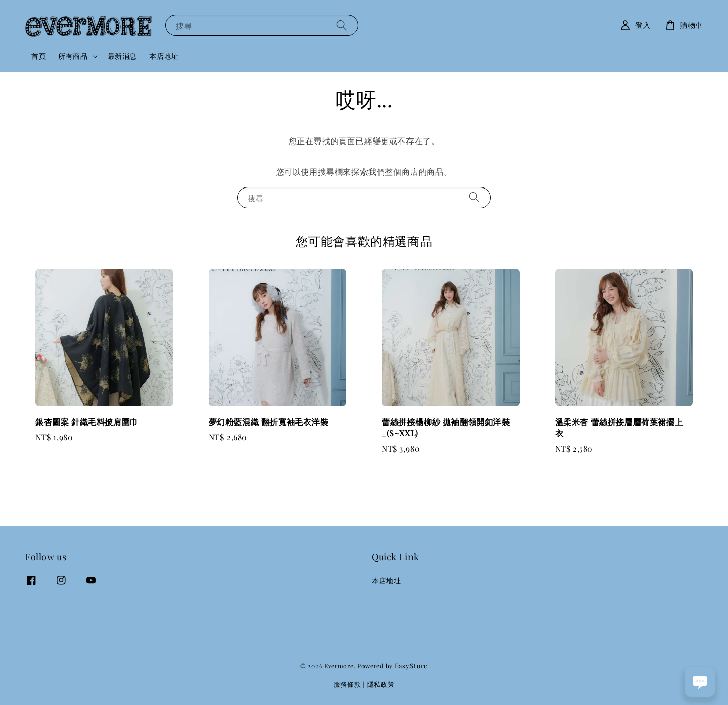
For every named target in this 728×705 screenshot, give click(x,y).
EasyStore (411, 665)
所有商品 (73, 56)
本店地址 (164, 56)
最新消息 (122, 56)
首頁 (39, 56)
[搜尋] (342, 25)
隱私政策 (381, 684)
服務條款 (348, 684)
